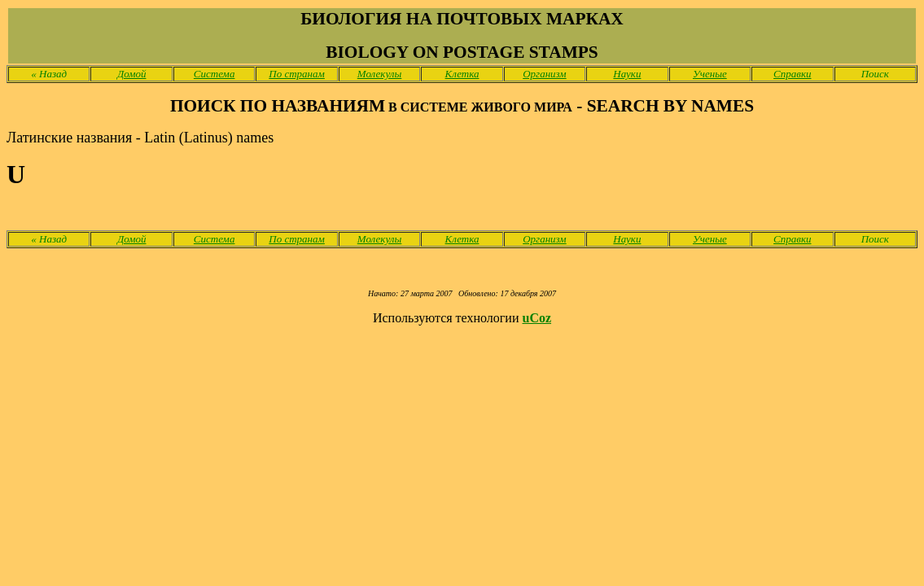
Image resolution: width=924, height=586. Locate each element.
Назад (49, 74)
